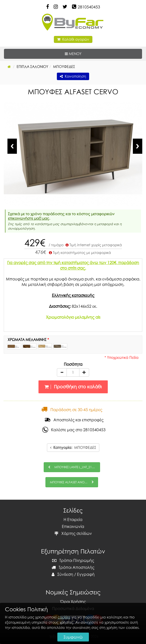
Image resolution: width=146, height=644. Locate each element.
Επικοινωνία (73, 526)
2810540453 (89, 7)
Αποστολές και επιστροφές (74, 420)
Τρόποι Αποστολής (73, 567)
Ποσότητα (73, 364)
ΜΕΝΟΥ (88, 53)
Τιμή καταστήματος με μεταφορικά (79, 253)
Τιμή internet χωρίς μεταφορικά (93, 245)
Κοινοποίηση (73, 76)
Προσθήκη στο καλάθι (73, 387)
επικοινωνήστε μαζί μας (29, 218)
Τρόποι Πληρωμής (73, 560)
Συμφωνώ (73, 637)
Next (138, 146)
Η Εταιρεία (73, 520)
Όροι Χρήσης (73, 602)
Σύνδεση (62, 574)
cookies (64, 617)
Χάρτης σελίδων (73, 533)
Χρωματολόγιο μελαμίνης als (73, 317)
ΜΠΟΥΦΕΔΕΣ (73, 447)
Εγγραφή (86, 574)
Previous (12, 146)
